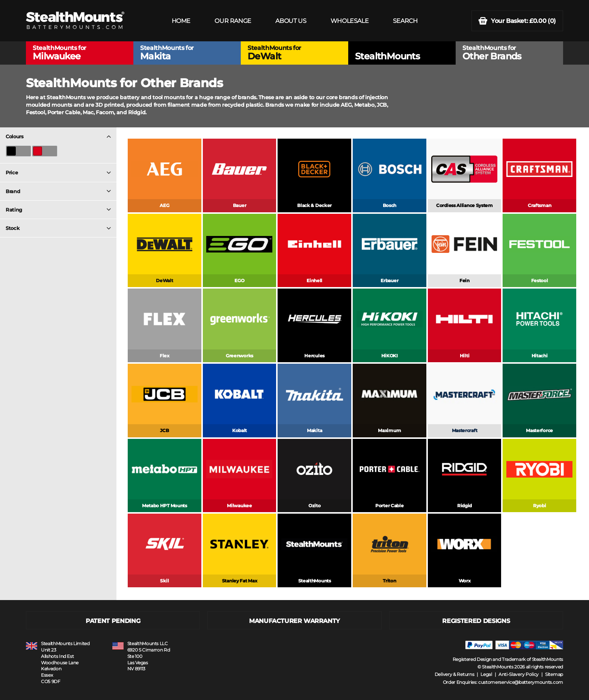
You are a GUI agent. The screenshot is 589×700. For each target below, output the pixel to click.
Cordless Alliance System (464, 205)
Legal (486, 674)
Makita (314, 430)
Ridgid (464, 506)
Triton (389, 581)
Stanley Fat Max (240, 581)
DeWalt (164, 280)
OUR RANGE (233, 21)
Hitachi (540, 356)
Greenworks (239, 356)
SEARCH (405, 21)
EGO (239, 280)
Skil (164, 581)
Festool (540, 280)
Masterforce (539, 430)
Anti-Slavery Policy (519, 674)
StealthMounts (315, 581)
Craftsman (539, 205)
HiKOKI (390, 356)
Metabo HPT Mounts (165, 506)
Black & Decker (314, 205)
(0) (517, 21)
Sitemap (554, 674)
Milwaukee (239, 506)
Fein (464, 280)
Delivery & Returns (455, 674)
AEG (164, 205)
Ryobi (540, 506)
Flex (165, 356)
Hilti (465, 356)
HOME (181, 21)
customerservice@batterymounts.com (521, 682)
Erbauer (389, 280)
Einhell (314, 280)
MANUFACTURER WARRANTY (294, 621)
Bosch (390, 205)
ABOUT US (291, 21)
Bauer (240, 205)
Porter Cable (389, 506)
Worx (465, 581)
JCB (164, 430)
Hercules (314, 356)
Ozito (315, 506)
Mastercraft (465, 430)
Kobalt (239, 430)
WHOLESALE (350, 21)
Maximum (389, 430)
